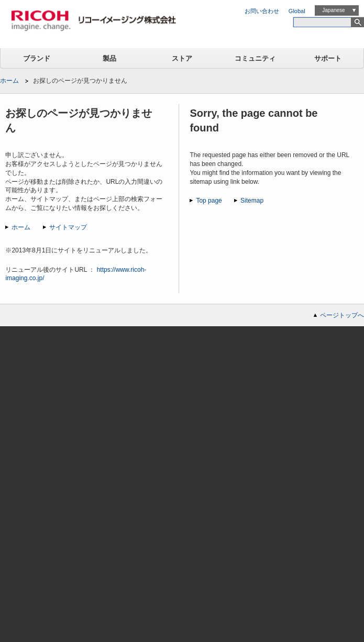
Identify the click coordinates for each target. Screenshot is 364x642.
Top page (209, 201)
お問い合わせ (262, 11)
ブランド (37, 58)
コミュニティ (255, 58)
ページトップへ (342, 315)
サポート (328, 58)
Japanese (333, 10)
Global (297, 11)
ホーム (9, 81)
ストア (182, 58)
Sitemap (252, 201)
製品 (109, 58)
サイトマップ (68, 227)
